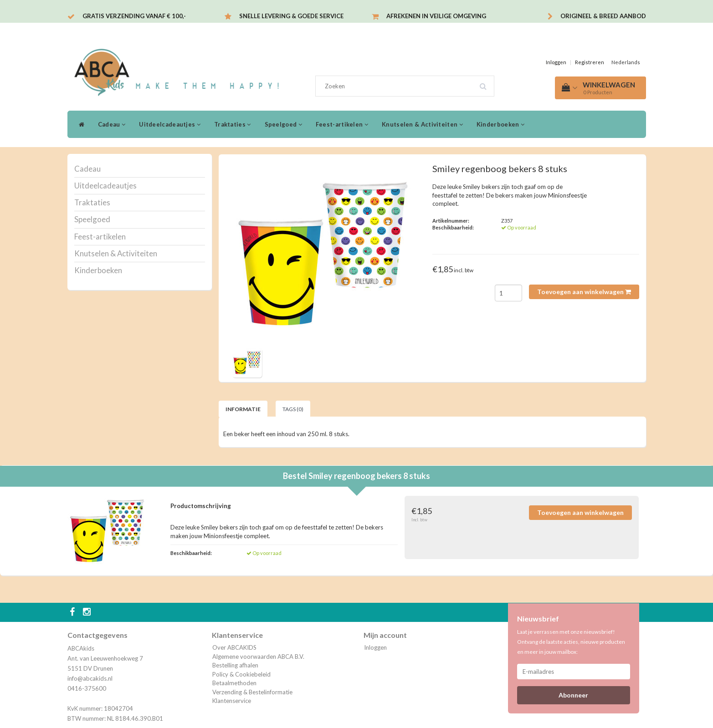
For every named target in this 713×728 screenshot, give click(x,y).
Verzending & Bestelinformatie (252, 692)
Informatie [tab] (243, 409)
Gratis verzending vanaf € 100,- (134, 16)
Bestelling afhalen (235, 665)
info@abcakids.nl (90, 678)
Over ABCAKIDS (234, 647)
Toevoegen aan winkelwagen (584, 292)
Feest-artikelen (342, 124)
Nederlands (626, 62)
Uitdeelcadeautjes (170, 124)
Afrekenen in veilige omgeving (436, 16)
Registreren (590, 62)
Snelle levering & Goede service (291, 16)
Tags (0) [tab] (293, 409)
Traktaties (233, 124)
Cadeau (112, 124)
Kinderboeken (500, 124)
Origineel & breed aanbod (603, 16)
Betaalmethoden (234, 683)
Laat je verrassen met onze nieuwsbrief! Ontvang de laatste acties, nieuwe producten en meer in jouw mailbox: (571, 642)
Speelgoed (283, 124)
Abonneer (573, 695)
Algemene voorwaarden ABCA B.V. (258, 657)
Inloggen (556, 62)
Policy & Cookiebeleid (241, 674)
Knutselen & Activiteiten (422, 124)
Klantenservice (232, 701)
